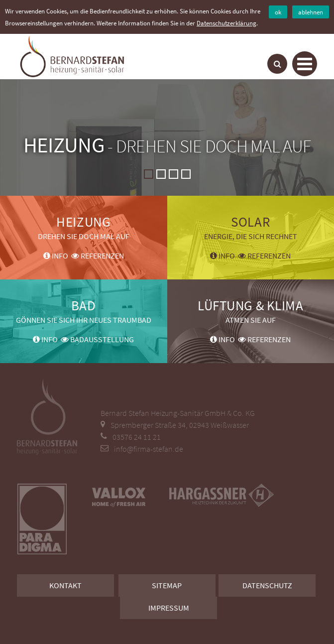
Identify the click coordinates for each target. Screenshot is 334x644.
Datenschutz (267, 585)
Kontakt (65, 585)
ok (278, 12)
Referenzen (98, 256)
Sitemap (167, 585)
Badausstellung (97, 339)
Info (56, 256)
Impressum (169, 608)
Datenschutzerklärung (226, 23)
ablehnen (311, 12)
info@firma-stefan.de (149, 449)
